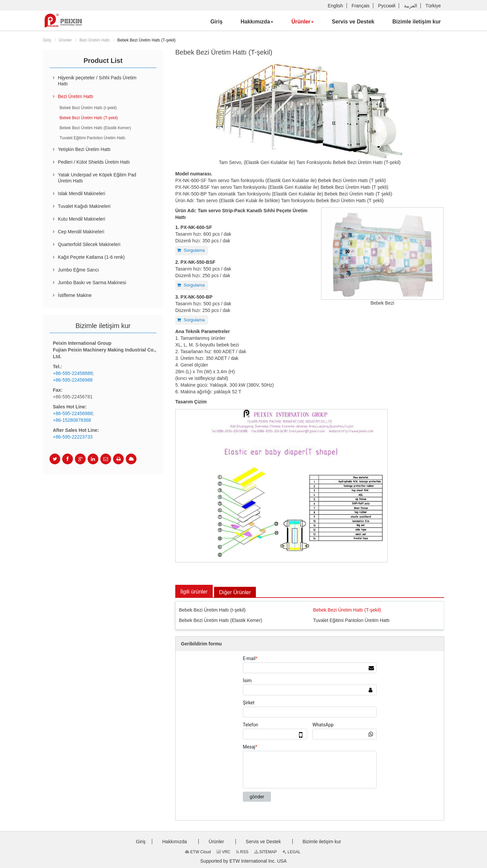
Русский (387, 6)
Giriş (47, 40)
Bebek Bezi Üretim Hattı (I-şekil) (212, 610)
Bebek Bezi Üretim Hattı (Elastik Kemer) (221, 620)
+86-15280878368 (72, 420)
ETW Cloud (198, 852)
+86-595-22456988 (73, 380)
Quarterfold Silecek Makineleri (89, 244)
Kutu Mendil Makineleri (82, 219)
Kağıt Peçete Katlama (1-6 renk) (91, 257)
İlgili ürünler (194, 592)
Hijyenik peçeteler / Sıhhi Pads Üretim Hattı (97, 81)
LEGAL (291, 852)
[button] (257, 22)
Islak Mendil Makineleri (82, 193)
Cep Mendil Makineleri (81, 232)
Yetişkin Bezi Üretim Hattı (84, 149)
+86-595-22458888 (73, 373)
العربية (411, 6)
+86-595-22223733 (73, 437)
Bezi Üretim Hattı (94, 40)
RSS (242, 852)
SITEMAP (266, 852)
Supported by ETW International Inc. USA (243, 861)
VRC (223, 852)
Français (361, 6)
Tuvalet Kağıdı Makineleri (84, 206)
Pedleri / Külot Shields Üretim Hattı (94, 162)
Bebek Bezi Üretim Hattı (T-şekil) (347, 610)
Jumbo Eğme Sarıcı (78, 270)
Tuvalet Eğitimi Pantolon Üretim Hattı (351, 620)
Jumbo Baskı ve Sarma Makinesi (92, 283)
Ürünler (65, 40)
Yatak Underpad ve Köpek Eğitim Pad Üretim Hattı (97, 178)
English (335, 6)
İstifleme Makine (75, 295)
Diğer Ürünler (235, 592)
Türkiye (433, 6)
